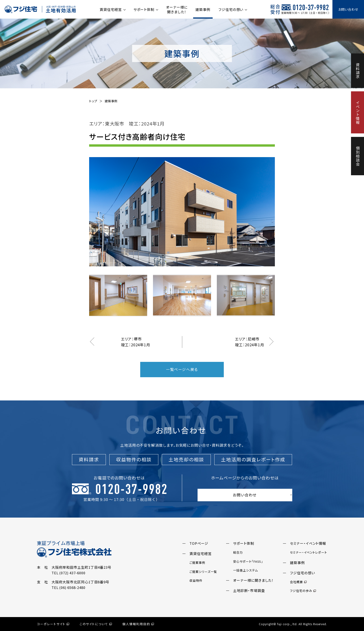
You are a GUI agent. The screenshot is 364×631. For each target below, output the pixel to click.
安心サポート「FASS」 (248, 561)
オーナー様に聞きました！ (177, 9)
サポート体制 (144, 9)
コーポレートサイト (53, 624)
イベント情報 (358, 112)
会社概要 (298, 582)
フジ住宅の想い (231, 9)
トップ (93, 101)
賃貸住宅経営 (111, 9)
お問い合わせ (348, 9)
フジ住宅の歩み (303, 591)
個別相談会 (358, 156)
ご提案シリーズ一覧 (203, 572)
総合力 (238, 552)
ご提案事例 (197, 563)
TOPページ (199, 543)
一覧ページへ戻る (182, 369)
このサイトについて (96, 624)
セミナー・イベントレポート (309, 552)
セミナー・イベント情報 (308, 543)
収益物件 (196, 580)
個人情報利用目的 (138, 624)
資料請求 (358, 71)
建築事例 (203, 9)
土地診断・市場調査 (249, 590)
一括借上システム (245, 570)
